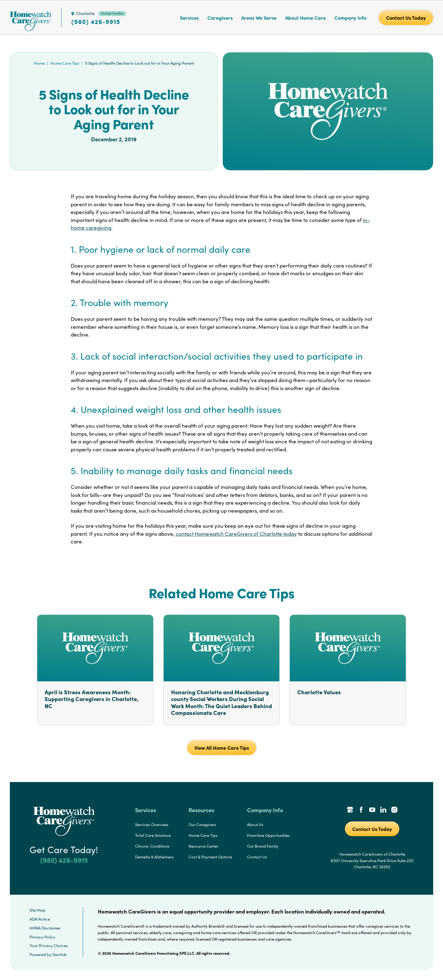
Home (39, 63)
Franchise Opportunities (268, 835)
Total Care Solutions (153, 835)
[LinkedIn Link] (383, 810)
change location (112, 13)
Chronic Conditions (152, 846)
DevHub (60, 954)
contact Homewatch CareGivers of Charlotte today (236, 534)
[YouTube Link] (372, 810)
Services (189, 18)
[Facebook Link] (361, 810)
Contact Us (257, 857)
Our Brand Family (263, 846)
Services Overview (152, 825)
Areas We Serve (259, 18)
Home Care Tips (65, 63)
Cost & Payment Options (210, 857)
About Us (255, 825)
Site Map (38, 910)
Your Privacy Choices (49, 946)
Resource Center (204, 846)
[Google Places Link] (350, 810)
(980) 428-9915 (96, 22)
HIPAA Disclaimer (45, 928)
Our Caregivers (202, 825)
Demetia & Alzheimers (154, 857)
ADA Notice (40, 919)
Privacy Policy (42, 937)
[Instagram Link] (394, 810)
